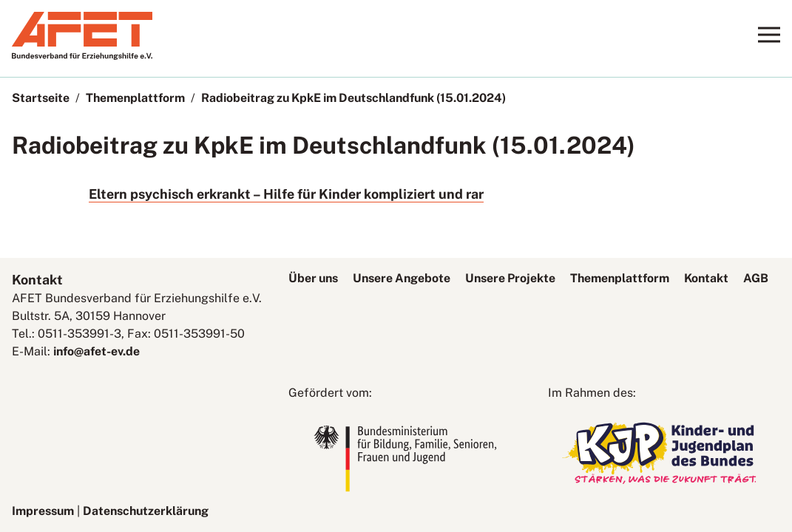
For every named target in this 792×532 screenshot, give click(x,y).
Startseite (41, 98)
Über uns (313, 278)
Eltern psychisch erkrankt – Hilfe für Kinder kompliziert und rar (286, 194)
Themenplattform (135, 98)
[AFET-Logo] (82, 56)
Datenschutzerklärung (146, 511)
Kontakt (706, 278)
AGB (756, 278)
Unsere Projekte (510, 278)
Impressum (43, 511)
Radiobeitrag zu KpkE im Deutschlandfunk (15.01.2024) (353, 98)
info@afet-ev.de (97, 351)
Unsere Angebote (402, 278)
